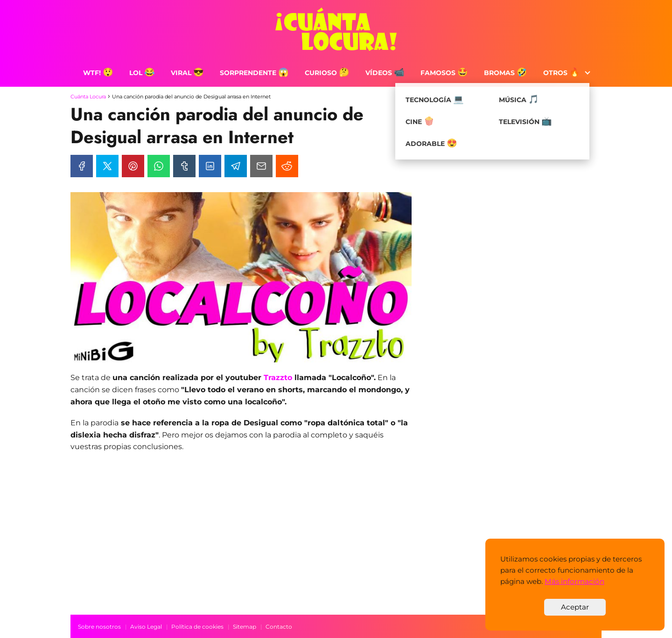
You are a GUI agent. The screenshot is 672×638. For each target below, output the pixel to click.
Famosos (444, 73)
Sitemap (245, 627)
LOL (142, 73)
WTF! (98, 73)
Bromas (506, 73)
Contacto (279, 627)
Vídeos (385, 73)
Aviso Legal (146, 627)
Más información (574, 581)
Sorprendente (254, 73)
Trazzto (278, 378)
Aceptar (575, 607)
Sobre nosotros (99, 627)
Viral (187, 73)
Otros (562, 73)
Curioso (327, 73)
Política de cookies (197, 627)
